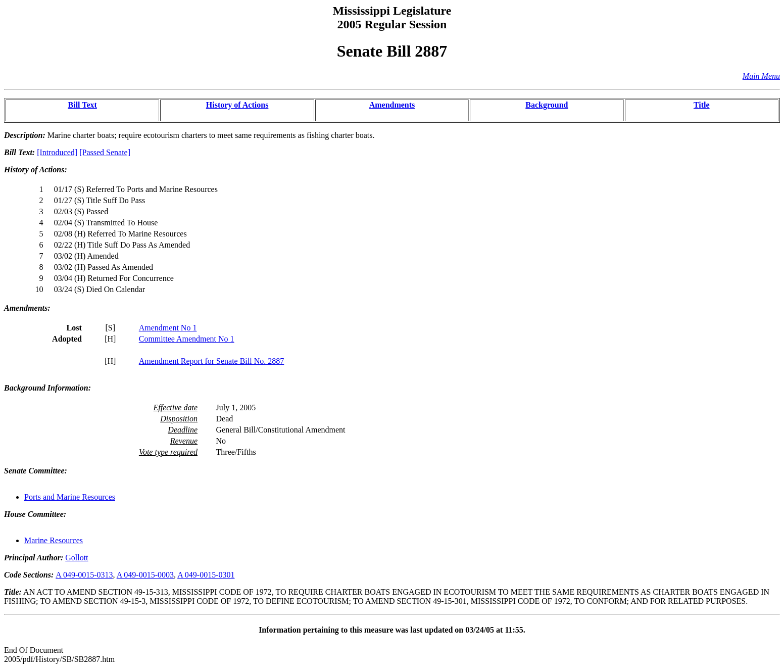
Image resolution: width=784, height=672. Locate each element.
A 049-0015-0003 (145, 575)
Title (702, 105)
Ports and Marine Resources (70, 497)
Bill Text (83, 105)
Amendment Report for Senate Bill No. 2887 (212, 361)
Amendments (392, 105)
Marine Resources (54, 540)
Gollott (77, 558)
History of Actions (237, 105)
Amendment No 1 (168, 328)
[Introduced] (57, 152)
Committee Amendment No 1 (187, 339)
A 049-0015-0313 (84, 575)
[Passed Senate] (105, 152)
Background (547, 105)
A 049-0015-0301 (206, 575)
